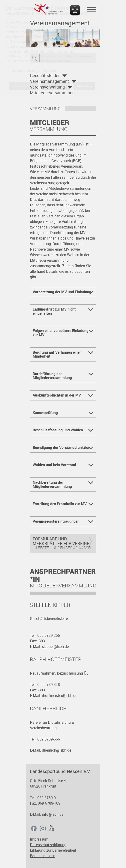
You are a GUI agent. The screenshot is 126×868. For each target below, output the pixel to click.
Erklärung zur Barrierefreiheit (53, 850)
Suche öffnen (35, 58)
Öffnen (65, 76)
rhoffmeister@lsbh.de (60, 696)
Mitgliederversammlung (52, 93)
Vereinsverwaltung (47, 87)
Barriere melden (43, 856)
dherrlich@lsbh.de (57, 750)
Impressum (39, 839)
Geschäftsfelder (45, 75)
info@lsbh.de (53, 814)
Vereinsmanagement (49, 81)
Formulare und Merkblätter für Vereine (61, 541)
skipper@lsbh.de (55, 646)
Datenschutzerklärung (48, 845)
